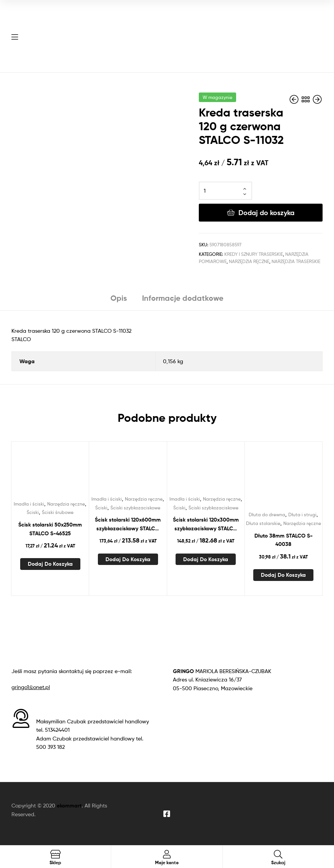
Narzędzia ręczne (249, 261)
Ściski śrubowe (58, 512)
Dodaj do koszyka (266, 213)
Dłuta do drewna (267, 515)
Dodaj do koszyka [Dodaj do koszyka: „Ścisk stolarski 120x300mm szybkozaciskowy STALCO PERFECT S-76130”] (206, 559)
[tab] (119, 301)
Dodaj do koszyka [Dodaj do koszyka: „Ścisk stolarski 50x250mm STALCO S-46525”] (50, 564)
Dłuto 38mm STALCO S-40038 (284, 540)
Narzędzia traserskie (296, 261)
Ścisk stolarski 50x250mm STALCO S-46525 (50, 529)
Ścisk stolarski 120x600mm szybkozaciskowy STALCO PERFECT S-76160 (128, 524)
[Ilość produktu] (225, 191)
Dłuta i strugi (302, 515)
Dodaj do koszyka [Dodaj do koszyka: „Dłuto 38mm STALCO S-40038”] (283, 575)
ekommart (69, 806)
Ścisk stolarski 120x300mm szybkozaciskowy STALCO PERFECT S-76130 (206, 524)
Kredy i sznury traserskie (254, 254)
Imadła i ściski (29, 504)
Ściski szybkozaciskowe (135, 508)
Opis (119, 298)
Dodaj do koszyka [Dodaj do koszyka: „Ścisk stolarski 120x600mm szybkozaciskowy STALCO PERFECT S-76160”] (128, 559)
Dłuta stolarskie (263, 523)
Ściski (33, 512)
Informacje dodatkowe (183, 298)
